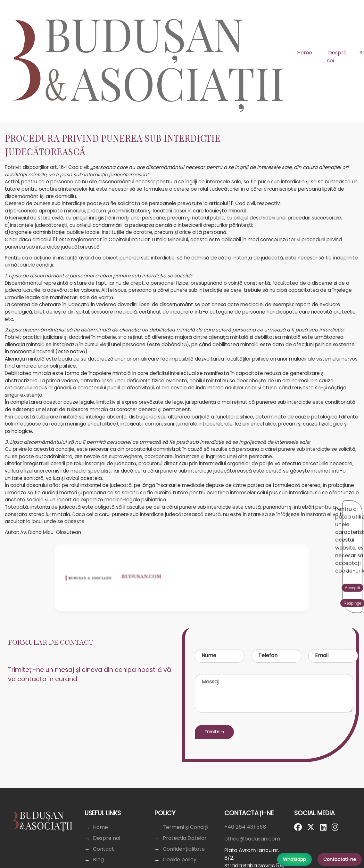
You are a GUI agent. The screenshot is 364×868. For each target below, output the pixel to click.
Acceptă (285, 506)
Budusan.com (142, 618)
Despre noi (337, 57)
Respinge (313, 506)
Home (305, 53)
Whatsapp (294, 859)
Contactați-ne (340, 859)
